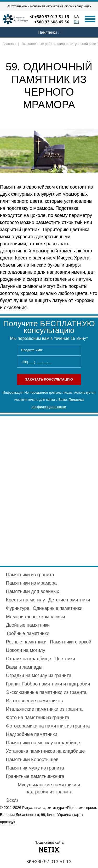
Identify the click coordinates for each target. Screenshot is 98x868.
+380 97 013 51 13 (52, 17)
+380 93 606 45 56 (52, 22)
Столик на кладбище (29, 659)
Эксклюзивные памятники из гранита (46, 692)
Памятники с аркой (71, 642)
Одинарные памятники (58, 608)
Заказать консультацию (49, 379)
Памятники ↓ (49, 32)
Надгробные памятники (32, 734)
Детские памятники (69, 600)
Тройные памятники (28, 633)
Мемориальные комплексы (36, 617)
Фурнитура (18, 608)
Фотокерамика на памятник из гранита (48, 726)
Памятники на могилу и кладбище (43, 743)
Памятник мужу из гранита (35, 768)
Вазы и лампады (24, 667)
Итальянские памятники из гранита (44, 709)
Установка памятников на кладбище (45, 751)
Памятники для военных (33, 591)
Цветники (65, 659)
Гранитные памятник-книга (35, 776)
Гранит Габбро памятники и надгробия (48, 684)
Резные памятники (26, 642)
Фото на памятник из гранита (38, 718)
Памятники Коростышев (32, 760)
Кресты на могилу (25, 600)
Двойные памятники (28, 625)
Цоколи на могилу (26, 650)
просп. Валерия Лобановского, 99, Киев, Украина (48, 815)
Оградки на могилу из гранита (39, 675)
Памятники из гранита (30, 575)
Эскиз (12, 800)
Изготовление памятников (34, 701)
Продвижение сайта (49, 843)
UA (76, 16)
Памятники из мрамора (31, 583)
